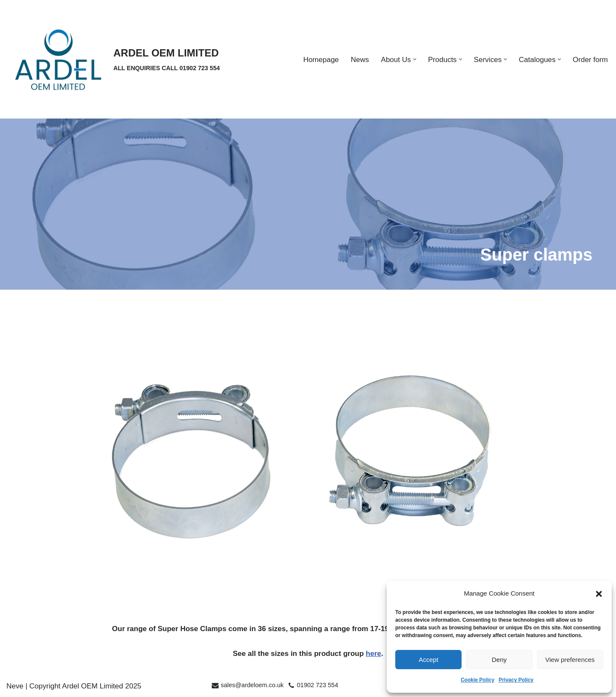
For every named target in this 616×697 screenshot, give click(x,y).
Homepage (321, 60)
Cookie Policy (478, 680)
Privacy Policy (516, 680)
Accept (429, 660)
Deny (499, 660)
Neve (15, 686)
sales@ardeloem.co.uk (252, 685)
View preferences (570, 660)
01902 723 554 (317, 685)
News (360, 60)
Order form (590, 60)
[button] (599, 594)
